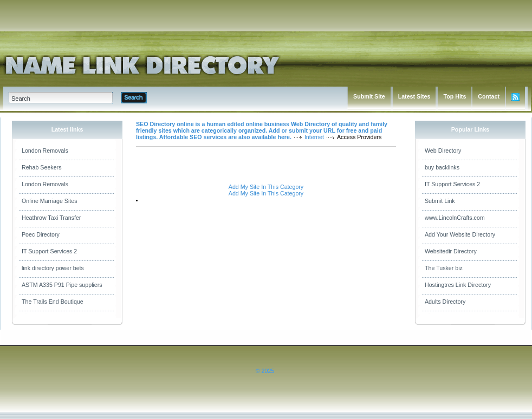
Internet (314, 137)
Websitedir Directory (451, 251)
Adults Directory (445, 302)
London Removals (45, 150)
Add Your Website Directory (460, 234)
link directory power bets (53, 268)
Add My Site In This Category (266, 187)
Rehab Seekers (41, 167)
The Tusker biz (444, 268)
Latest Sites (414, 96)
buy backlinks (442, 167)
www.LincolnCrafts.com (455, 218)
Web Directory (443, 150)
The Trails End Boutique (53, 302)
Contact (489, 96)
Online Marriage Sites (49, 201)
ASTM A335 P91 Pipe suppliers (62, 285)
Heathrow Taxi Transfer (51, 218)
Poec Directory (41, 234)
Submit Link (440, 201)
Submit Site (369, 96)
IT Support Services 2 (49, 251)
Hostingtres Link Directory (458, 285)
